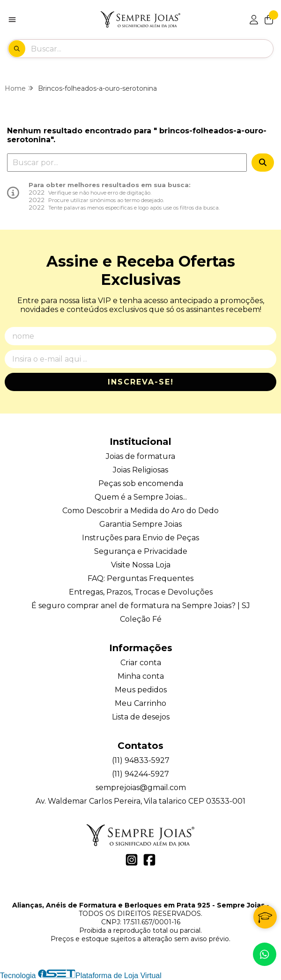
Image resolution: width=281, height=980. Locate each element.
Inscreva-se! (141, 382)
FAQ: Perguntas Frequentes (140, 578)
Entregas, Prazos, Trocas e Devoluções (141, 592)
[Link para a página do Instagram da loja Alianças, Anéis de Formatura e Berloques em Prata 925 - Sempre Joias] (132, 860)
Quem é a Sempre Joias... (141, 497)
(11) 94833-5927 (141, 760)
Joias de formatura (140, 456)
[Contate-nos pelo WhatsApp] (265, 954)
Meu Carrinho (140, 703)
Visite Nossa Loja (141, 565)
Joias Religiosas (140, 470)
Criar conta (141, 663)
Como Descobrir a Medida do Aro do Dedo (140, 511)
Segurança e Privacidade (141, 551)
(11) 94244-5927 (140, 774)
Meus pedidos (141, 690)
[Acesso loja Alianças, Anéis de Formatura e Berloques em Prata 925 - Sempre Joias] (254, 20)
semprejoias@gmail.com (141, 788)
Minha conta (141, 676)
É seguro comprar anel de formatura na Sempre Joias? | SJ (141, 606)
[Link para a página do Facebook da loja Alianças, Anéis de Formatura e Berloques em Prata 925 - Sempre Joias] (149, 860)
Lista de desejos (141, 717)
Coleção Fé (141, 619)
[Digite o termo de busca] (152, 49)
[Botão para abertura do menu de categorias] (12, 20)
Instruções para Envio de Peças (140, 538)
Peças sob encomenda (141, 483)
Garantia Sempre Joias (140, 524)
